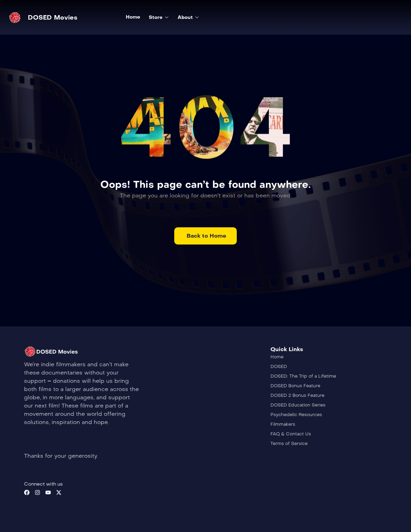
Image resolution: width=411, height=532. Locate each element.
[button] (205, 236)
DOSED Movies (53, 18)
